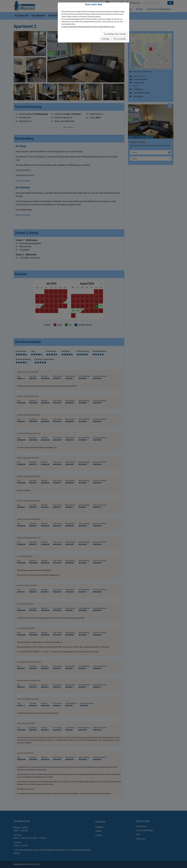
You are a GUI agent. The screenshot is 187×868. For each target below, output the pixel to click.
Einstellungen (105, 39)
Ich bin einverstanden (119, 39)
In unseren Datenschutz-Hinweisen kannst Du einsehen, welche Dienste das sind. (88, 27)
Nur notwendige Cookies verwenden (115, 34)
